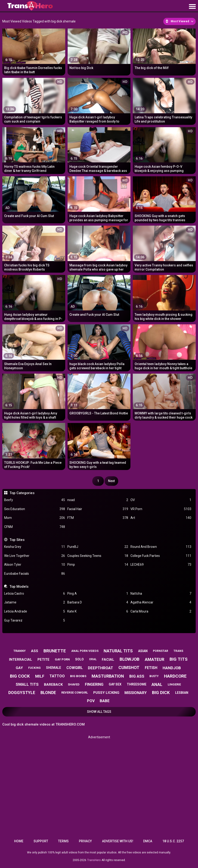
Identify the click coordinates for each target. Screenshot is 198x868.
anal (157, 684)
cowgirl (75, 668)
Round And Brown (161, 547)
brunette (55, 651)
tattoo (57, 676)
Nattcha (161, 594)
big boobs (78, 676)
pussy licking (106, 693)
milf (40, 676)
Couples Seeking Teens (98, 556)
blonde (48, 693)
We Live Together (35, 556)
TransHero (94, 860)
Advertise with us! (118, 841)
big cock (20, 676)
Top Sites (17, 540)
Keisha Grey (35, 547)
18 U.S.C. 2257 (173, 841)
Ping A (98, 594)
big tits (179, 659)
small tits (27, 684)
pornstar (161, 651)
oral (93, 659)
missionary (136, 693)
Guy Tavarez (35, 620)
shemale (54, 668)
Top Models (19, 587)
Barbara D (98, 602)
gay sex (115, 684)
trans (178, 651)
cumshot (129, 668)
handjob (172, 668)
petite (43, 660)
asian (143, 651)
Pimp (98, 565)
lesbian (182, 693)
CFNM (35, 527)
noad (98, 500)
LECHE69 (161, 565)
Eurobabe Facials (35, 574)
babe (105, 701)
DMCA (148, 841)
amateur (155, 659)
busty (154, 676)
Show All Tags (99, 712)
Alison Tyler (35, 565)
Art (161, 518)
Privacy (85, 841)
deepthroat (101, 668)
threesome (137, 684)
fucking (34, 668)
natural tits (118, 651)
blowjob (130, 659)
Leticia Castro (35, 594)
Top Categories (22, 493)
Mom (35, 518)
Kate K (98, 611)
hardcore (175, 676)
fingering (94, 684)
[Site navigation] (192, 7)
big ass (137, 676)
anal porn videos (85, 651)
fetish (151, 668)
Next (111, 481)
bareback (53, 685)
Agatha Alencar (161, 602)
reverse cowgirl (75, 693)
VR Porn (161, 509)
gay (19, 668)
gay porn (62, 659)
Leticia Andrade (35, 611)
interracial (21, 660)
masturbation (108, 676)
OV (161, 500)
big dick (161, 693)
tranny (20, 651)
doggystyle (22, 693)
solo (79, 659)
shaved (74, 684)
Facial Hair (98, 509)
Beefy (35, 500)
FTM (98, 518)
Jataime (35, 602)
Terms (63, 841)
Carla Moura (161, 611)
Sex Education (35, 509)
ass (35, 651)
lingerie (174, 684)
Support (41, 841)
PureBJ (98, 547)
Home (19, 841)
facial (108, 660)
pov (91, 701)
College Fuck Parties (161, 556)
